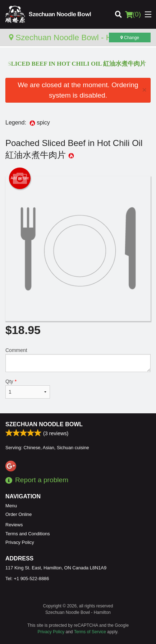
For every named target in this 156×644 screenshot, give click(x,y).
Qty (28, 389)
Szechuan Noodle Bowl (44, 424)
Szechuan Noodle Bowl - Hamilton (73, 37)
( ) (133, 14)
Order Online (19, 514)
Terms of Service (90, 632)
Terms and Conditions (28, 534)
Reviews (14, 525)
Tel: (27, 579)
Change (130, 38)
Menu (11, 506)
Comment (78, 360)
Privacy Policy (20, 542)
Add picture (20, 178)
